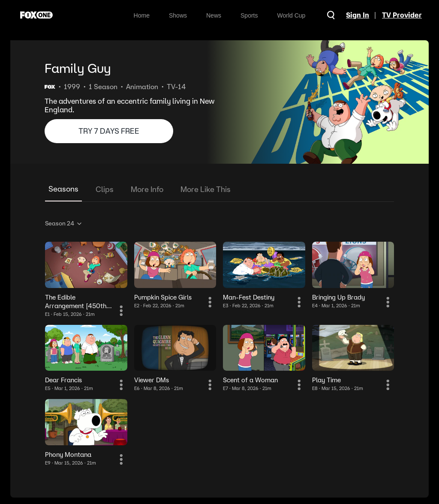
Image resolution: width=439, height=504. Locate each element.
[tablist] (219, 190)
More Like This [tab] (206, 189)
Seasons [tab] (63, 189)
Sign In (356, 15)
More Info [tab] (147, 189)
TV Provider (402, 15)
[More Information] (122, 312)
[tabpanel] (219, 341)
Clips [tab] (105, 189)
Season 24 (64, 223)
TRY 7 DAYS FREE (109, 131)
